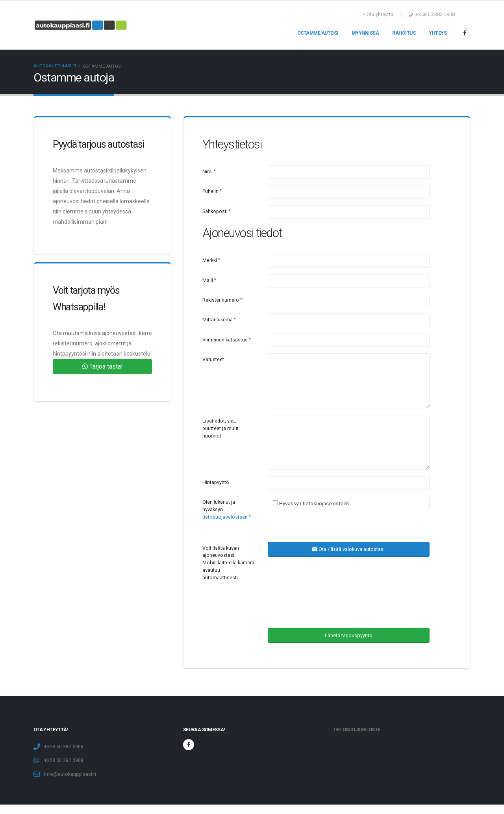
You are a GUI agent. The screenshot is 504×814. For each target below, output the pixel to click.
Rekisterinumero (221, 300)
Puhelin (210, 191)
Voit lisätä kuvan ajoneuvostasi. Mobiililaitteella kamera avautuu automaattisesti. (228, 563)
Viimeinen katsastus (225, 340)
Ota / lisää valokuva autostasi (348, 549)
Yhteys (438, 33)
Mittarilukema (218, 320)
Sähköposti (215, 211)
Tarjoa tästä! (103, 366)
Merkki (210, 260)
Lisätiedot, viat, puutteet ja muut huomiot (220, 428)
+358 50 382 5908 (64, 746)
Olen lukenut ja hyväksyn (225, 509)
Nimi (208, 172)
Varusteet (213, 359)
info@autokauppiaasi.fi (70, 774)
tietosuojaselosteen (225, 517)
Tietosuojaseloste (356, 730)
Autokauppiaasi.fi (55, 66)
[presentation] (328, 606)
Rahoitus (404, 33)
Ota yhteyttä (378, 14)
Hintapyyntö (216, 482)
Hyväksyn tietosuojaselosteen (313, 503)
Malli (208, 280)
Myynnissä (365, 33)
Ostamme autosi (318, 33)
